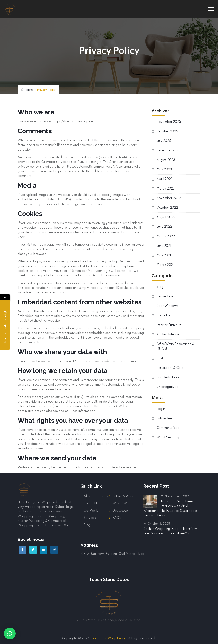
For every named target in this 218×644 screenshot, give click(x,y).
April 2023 (165, 179)
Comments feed (168, 428)
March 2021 (165, 265)
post (160, 358)
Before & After (123, 496)
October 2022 (167, 208)
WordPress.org (168, 438)
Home (27, 90)
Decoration (165, 297)
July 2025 (164, 141)
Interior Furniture (169, 325)
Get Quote (120, 511)
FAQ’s (117, 518)
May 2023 (164, 170)
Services (90, 518)
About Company (96, 496)
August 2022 (166, 217)
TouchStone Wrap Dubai (108, 638)
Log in (161, 409)
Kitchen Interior (168, 335)
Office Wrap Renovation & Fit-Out (176, 347)
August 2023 (166, 160)
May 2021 (164, 255)
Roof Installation (169, 377)
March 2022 (166, 236)
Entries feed (165, 419)
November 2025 (169, 122)
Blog (87, 525)
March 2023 (166, 189)
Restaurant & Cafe (170, 368)
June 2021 (164, 246)
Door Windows (167, 306)
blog (160, 287)
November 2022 (169, 198)
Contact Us (92, 504)
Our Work (91, 511)
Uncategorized (167, 387)
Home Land (165, 316)
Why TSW (120, 504)
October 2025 (167, 132)
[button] (10, 633)
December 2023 (168, 151)
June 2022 (164, 227)
